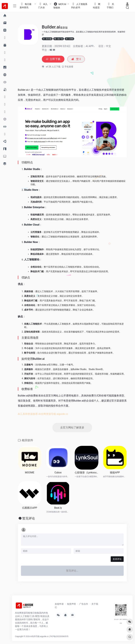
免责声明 (71, 604)
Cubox (58, 473)
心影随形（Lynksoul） (87, 473)
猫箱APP (115, 473)
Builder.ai (23, 90)
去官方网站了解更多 (72, 428)
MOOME (30, 473)
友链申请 (59, 604)
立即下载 (54, 59)
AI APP (89, 46)
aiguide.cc (62, 414)
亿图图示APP (30, 508)
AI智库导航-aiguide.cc (40, 637)
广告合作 (84, 604)
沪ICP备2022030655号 (59, 637)
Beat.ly (58, 508)
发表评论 (117, 559)
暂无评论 (29, 519)
